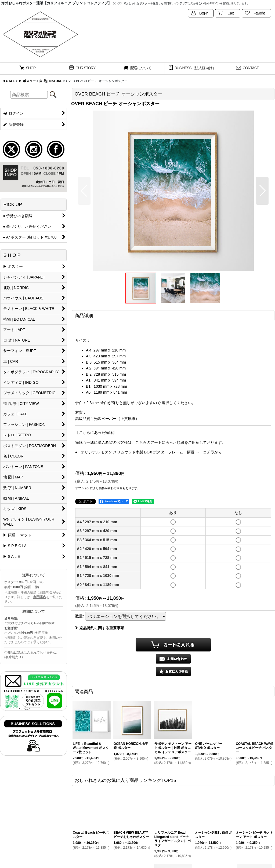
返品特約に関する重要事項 (100, 628)
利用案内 (40, 597)
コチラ (209, 452)
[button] (84, 191)
